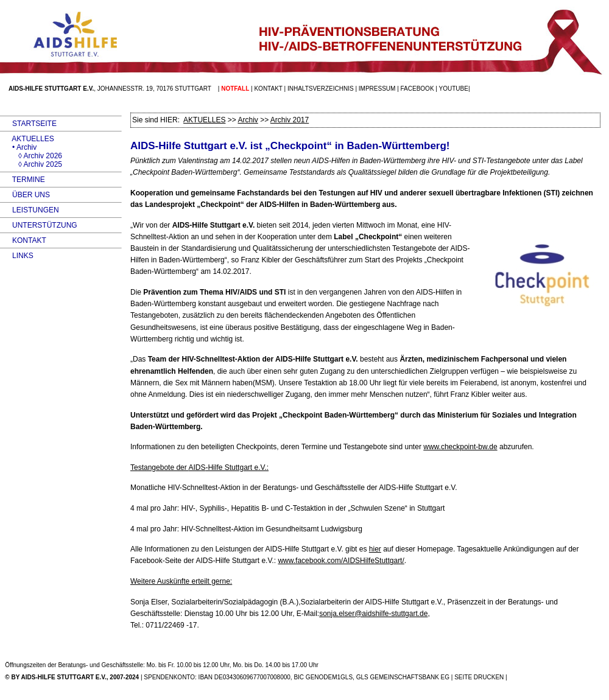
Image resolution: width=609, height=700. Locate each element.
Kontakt (268, 89)
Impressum (377, 89)
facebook (417, 89)
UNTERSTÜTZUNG (39, 225)
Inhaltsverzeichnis (321, 89)
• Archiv (18, 147)
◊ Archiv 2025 (31, 164)
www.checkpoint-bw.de (460, 447)
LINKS (17, 256)
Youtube (454, 89)
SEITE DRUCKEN (479, 677)
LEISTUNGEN (30, 210)
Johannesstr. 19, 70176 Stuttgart (154, 89)
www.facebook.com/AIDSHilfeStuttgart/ (341, 561)
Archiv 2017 (290, 120)
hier (375, 549)
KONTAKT (23, 240)
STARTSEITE (28, 124)
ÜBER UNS (25, 195)
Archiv (248, 120)
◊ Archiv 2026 (31, 156)
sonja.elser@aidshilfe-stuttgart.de (373, 614)
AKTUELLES (27, 139)
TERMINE (23, 180)
